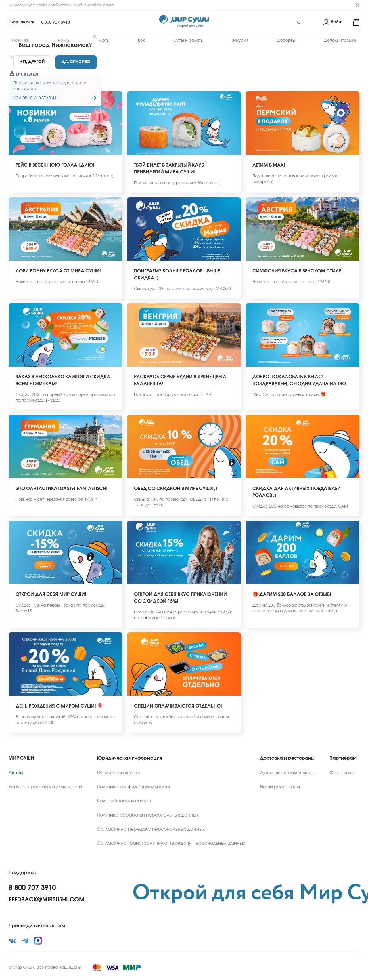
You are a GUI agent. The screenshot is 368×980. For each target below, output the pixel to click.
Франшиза (342, 773)
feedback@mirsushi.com (46, 900)
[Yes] (76, 62)
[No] (32, 62)
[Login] (333, 22)
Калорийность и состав (124, 801)
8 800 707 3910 (55, 22)
